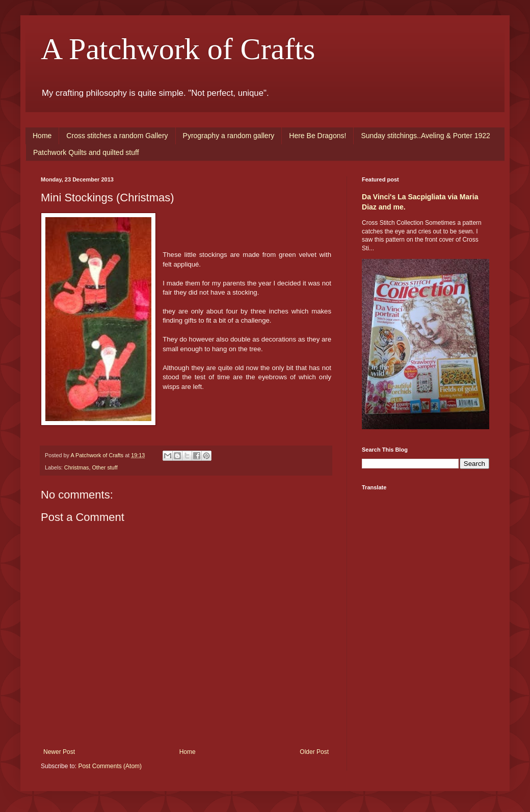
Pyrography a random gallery (229, 136)
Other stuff (104, 467)
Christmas (77, 467)
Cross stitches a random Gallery (117, 136)
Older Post (314, 752)
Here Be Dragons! (317, 136)
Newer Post (59, 752)
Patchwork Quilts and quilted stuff (86, 152)
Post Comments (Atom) (110, 766)
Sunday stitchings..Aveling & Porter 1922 (425, 136)
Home (42, 136)
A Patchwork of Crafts (178, 49)
